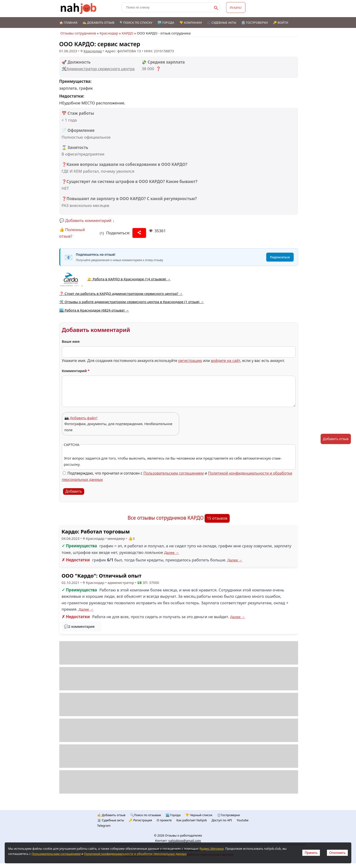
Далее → (172, 552)
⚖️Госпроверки (228, 815)
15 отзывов (217, 518)
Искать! (236, 7)
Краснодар (109, 33)
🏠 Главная (68, 23)
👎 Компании (191, 23)
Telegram (104, 826)
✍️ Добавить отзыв (98, 23)
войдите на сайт (226, 361)
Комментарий (76, 371)
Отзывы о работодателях (184, 835)
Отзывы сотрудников (78, 33)
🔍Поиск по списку (136, 23)
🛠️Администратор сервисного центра (98, 69)
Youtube (243, 820)
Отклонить (337, 853)
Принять (311, 853)
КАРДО (127, 33)
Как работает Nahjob (192, 820)
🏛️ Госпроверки (255, 23)
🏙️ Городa (173, 815)
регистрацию (190, 361)
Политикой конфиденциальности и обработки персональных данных (135, 854)
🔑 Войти (281, 23)
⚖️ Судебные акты (222, 23)
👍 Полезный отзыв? (72, 233)
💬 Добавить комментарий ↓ (87, 220)
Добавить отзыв (336, 439)
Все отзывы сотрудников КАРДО (166, 518)
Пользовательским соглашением (174, 473)
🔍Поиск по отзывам (145, 815)
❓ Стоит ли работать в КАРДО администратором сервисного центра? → (121, 293)
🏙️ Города (166, 23)
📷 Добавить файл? (81, 418)
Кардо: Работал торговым (96, 531)
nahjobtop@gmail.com (185, 841)
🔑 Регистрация (140, 820)
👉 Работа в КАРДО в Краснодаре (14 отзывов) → (129, 279)
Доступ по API (222, 820)
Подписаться (280, 257)
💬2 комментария (79, 626)
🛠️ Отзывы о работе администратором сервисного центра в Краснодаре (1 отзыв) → (132, 302)
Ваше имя (71, 341)
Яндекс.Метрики (211, 849)
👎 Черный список (199, 815)
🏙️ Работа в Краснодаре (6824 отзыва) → (94, 310)
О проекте (164, 820)
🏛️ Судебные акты (111, 820)
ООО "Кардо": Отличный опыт (102, 575)
